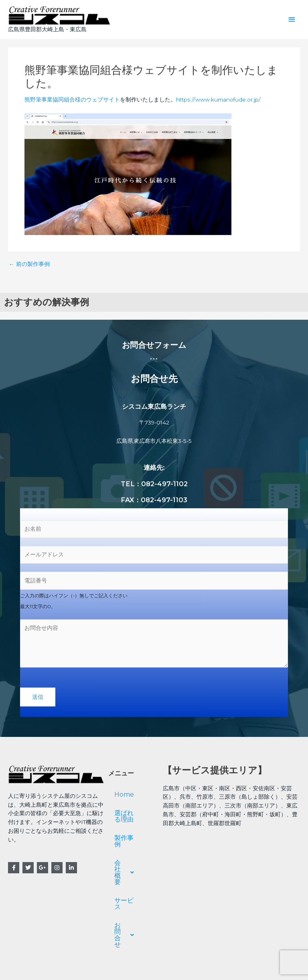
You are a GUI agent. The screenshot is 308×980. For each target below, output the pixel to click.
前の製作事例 (29, 264)
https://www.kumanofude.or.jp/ (218, 100)
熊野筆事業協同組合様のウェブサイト (72, 100)
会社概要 (131, 857)
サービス (127, 875)
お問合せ (131, 894)
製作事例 (127, 838)
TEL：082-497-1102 (154, 484)
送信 (38, 697)
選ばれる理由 (130, 817)
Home (124, 795)
